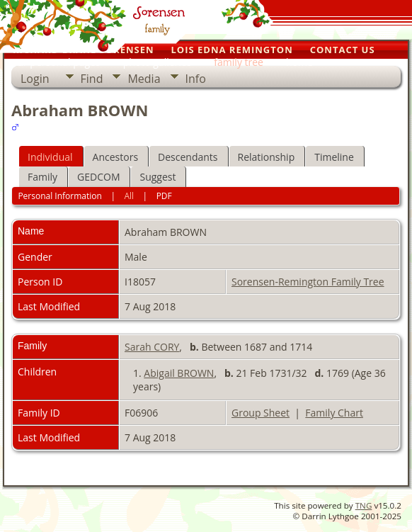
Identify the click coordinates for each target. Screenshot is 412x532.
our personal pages (56, 62)
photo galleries (158, 62)
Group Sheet (261, 413)
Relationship (267, 157)
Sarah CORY (152, 347)
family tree (239, 62)
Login (35, 79)
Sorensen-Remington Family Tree (308, 282)
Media (144, 79)
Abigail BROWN (179, 373)
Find (92, 79)
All (129, 196)
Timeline (334, 157)
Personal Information (60, 196)
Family (42, 177)
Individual (50, 157)
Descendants (188, 157)
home (299, 62)
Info (196, 79)
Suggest (158, 177)
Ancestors (115, 157)
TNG (364, 505)
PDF (164, 196)
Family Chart (334, 413)
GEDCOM (98, 177)
